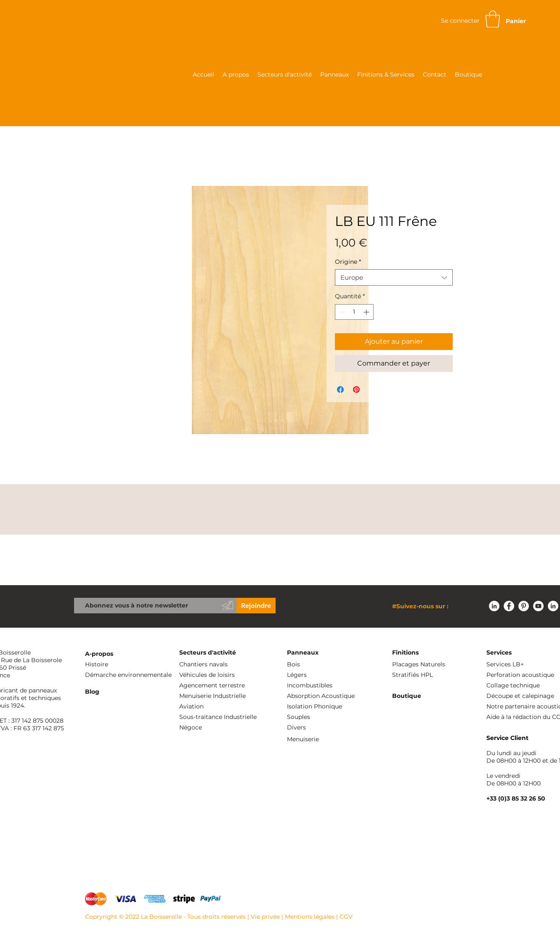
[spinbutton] (354, 312)
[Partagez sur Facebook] (340, 390)
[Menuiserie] (329, 739)
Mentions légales (310, 917)
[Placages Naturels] (434, 664)
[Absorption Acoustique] (329, 696)
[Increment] (367, 312)
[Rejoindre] (256, 606)
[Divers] (329, 728)
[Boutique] (434, 696)
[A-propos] (127, 654)
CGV (346, 917)
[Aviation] (221, 707)
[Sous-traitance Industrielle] (239, 717)
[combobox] (394, 277)
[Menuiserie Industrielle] (221, 696)
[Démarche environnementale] (129, 675)
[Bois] (329, 664)
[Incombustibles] (329, 685)
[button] (493, 19)
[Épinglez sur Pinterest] (356, 390)
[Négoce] (239, 728)
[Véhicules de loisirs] (221, 675)
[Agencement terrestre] (221, 685)
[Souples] (329, 717)
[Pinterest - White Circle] (524, 606)
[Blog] (127, 692)
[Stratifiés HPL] (436, 675)
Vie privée (265, 917)
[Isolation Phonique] (329, 707)
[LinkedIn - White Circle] (494, 606)
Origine (348, 262)
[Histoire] (127, 664)
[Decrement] (341, 312)
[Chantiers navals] (221, 664)
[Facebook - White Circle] (509, 606)
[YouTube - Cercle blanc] (538, 606)
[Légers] (329, 675)
